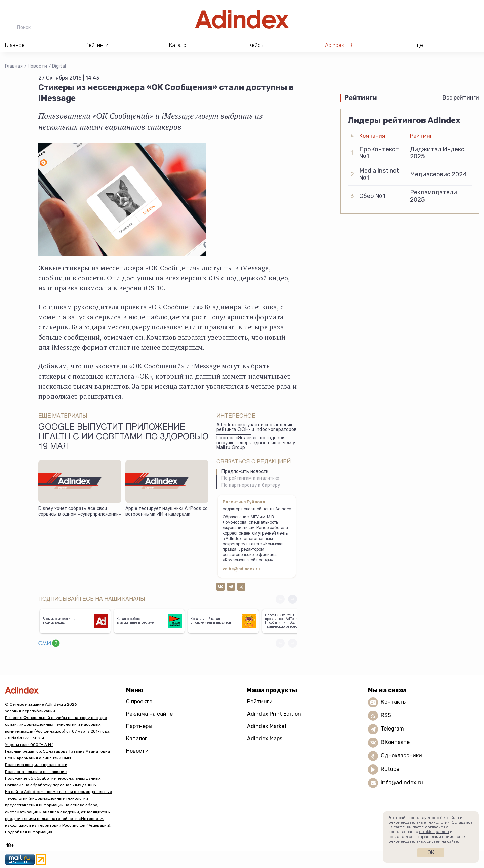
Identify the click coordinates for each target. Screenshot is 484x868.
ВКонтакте (395, 742)
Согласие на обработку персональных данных (51, 785)
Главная (14, 66)
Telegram (392, 729)
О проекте (139, 701)
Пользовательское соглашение (36, 772)
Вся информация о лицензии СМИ (38, 758)
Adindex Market (267, 726)
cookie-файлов (434, 832)
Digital (59, 66)
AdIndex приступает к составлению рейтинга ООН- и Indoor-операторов (257, 428)
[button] (293, 599)
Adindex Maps (265, 738)
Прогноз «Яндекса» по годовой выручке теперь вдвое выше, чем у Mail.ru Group (256, 443)
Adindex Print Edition (274, 714)
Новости (37, 66)
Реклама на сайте (149, 714)
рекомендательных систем (414, 841)
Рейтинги (260, 701)
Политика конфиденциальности (36, 765)
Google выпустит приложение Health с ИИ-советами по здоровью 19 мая (123, 438)
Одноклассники (401, 756)
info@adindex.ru (402, 782)
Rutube (390, 769)
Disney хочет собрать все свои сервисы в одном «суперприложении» (80, 512)
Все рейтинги (461, 98)
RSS (386, 715)
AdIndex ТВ (338, 45)
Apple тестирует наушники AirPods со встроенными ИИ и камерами (167, 512)
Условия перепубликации (30, 711)
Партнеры (139, 726)
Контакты (394, 702)
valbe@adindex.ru (241, 569)
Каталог (137, 738)
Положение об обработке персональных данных (53, 778)
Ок (431, 852)
